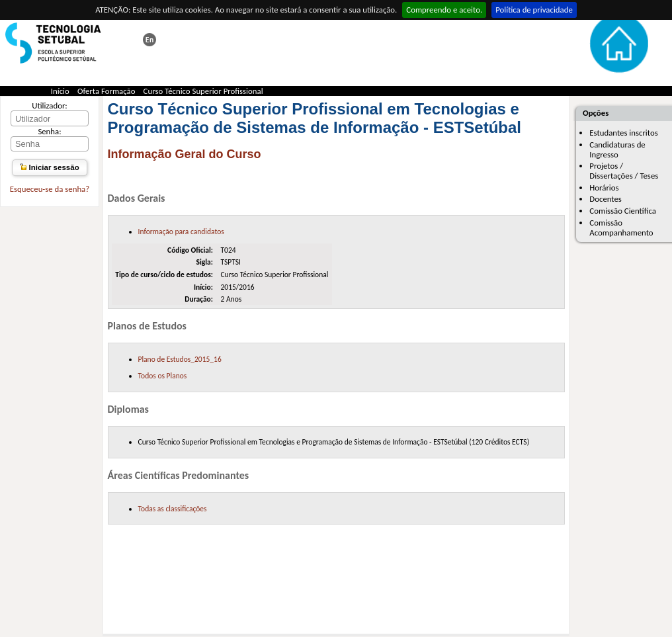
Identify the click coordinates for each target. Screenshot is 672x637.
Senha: (49, 131)
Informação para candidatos (181, 232)
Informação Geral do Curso (185, 154)
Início (60, 91)
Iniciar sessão (49, 167)
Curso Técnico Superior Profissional (203, 91)
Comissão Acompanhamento (621, 228)
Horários (604, 188)
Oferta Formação (106, 91)
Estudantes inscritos (623, 133)
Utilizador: (50, 106)
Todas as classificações (173, 509)
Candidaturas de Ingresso (617, 149)
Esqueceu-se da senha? (50, 189)
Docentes (606, 199)
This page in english (149, 40)
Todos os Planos (163, 376)
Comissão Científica (623, 211)
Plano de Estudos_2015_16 (180, 359)
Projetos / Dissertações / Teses (624, 171)
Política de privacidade (534, 10)
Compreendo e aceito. (444, 10)
